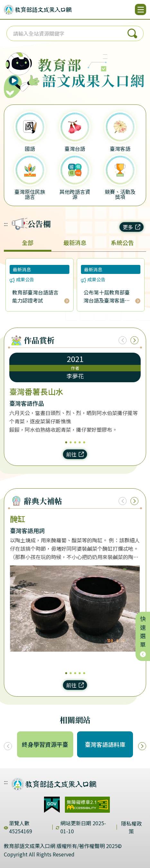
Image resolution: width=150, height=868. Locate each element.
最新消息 (75, 242)
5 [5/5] (84, 442)
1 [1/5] (66, 442)
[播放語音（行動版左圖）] (20, 70)
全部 (28, 242)
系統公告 (122, 242)
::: (6, 224)
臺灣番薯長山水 (36, 392)
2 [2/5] (71, 442)
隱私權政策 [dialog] (131, 827)
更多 (132, 227)
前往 (75, 454)
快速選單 (143, 636)
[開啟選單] (141, 9)
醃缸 (18, 519)
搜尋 (132, 33)
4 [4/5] (80, 442)
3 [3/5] (75, 442)
